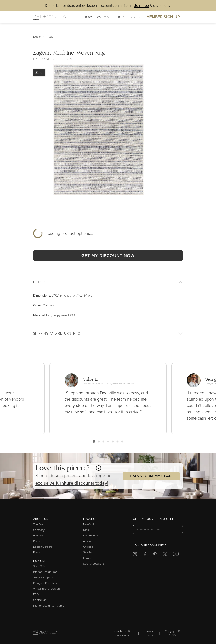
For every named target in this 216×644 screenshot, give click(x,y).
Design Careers (43, 547)
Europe (88, 558)
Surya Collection (55, 59)
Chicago (88, 547)
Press (37, 552)
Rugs (50, 37)
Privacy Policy (149, 633)
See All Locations (94, 564)
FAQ (36, 594)
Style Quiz (39, 566)
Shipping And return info (57, 333)
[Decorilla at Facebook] (145, 555)
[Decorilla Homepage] (50, 17)
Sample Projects (43, 577)
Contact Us (40, 600)
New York (89, 524)
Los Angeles (91, 535)
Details (40, 282)
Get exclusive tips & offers (155, 519)
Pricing (37, 541)
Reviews (38, 535)
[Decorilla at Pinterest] (155, 555)
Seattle (87, 552)
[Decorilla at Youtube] (176, 555)
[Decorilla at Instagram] (135, 555)
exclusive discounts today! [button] (72, 483)
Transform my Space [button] (151, 476)
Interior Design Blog (45, 572)
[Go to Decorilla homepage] (45, 633)
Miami (87, 530)
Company (39, 530)
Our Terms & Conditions (122, 633)
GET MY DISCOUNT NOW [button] (108, 255)
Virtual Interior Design (46, 589)
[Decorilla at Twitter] (165, 555)
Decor (37, 37)
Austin (87, 541)
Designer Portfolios (45, 583)
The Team (39, 524)
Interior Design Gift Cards (49, 605)
